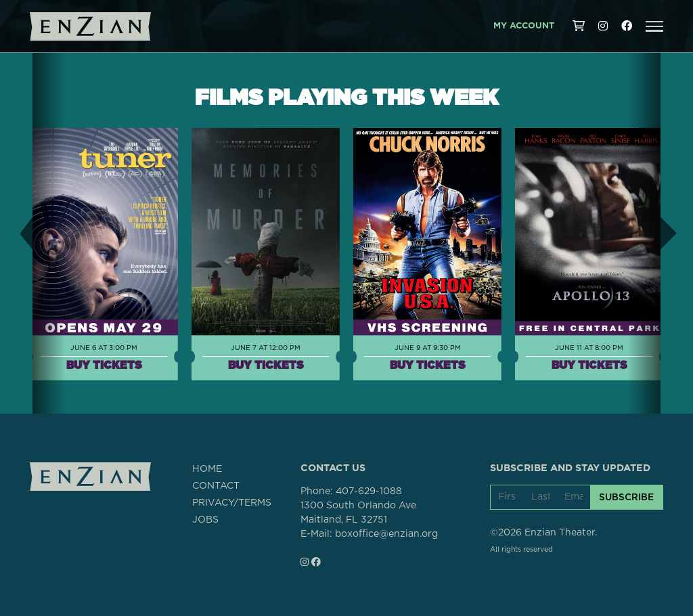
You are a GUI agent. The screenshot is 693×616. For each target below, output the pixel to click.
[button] (654, 26)
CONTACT (216, 486)
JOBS (205, 520)
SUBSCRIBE (626, 497)
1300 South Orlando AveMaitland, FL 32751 (358, 513)
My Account (524, 26)
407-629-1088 (369, 491)
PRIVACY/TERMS (232, 503)
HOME (207, 469)
